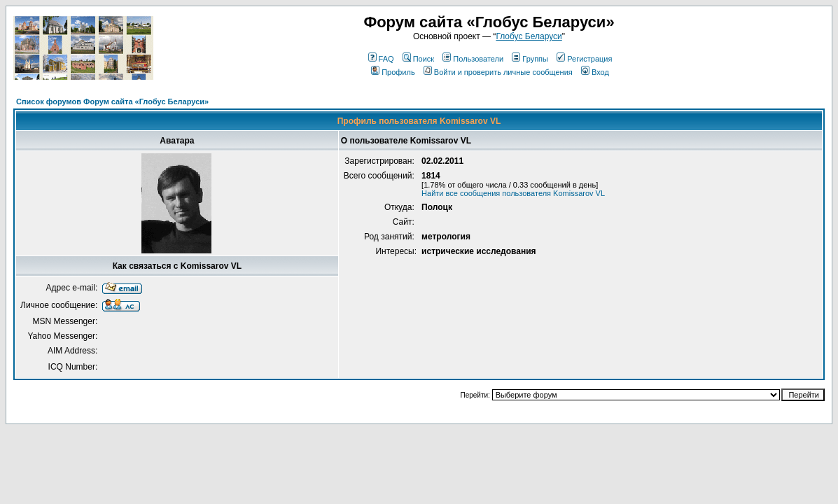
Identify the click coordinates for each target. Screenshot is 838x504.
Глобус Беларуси (529, 36)
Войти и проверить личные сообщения (498, 72)
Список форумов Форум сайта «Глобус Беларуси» (112, 101)
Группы (530, 59)
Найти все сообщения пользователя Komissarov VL (513, 193)
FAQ (381, 59)
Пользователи (473, 59)
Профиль (393, 72)
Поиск (418, 59)
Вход (595, 72)
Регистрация (584, 59)
